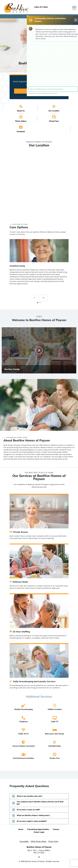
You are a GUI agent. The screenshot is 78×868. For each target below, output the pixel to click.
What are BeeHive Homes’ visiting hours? (33, 815)
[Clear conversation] (76, 20)
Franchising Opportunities (38, 829)
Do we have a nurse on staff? (28, 810)
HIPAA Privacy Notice (38, 841)
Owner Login (39, 832)
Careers (56, 829)
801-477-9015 (42, 7)
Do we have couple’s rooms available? (32, 821)
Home (21, 829)
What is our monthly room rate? (30, 796)
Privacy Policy (53, 841)
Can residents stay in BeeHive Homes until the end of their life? (40, 803)
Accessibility (24, 841)
